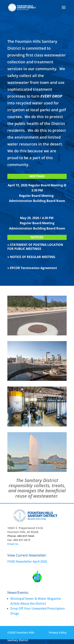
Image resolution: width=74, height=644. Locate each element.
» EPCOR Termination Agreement (32, 268)
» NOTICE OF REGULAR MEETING (31, 257)
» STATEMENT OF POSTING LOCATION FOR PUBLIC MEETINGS (35, 247)
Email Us (13, 544)
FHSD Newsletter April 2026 (27, 561)
